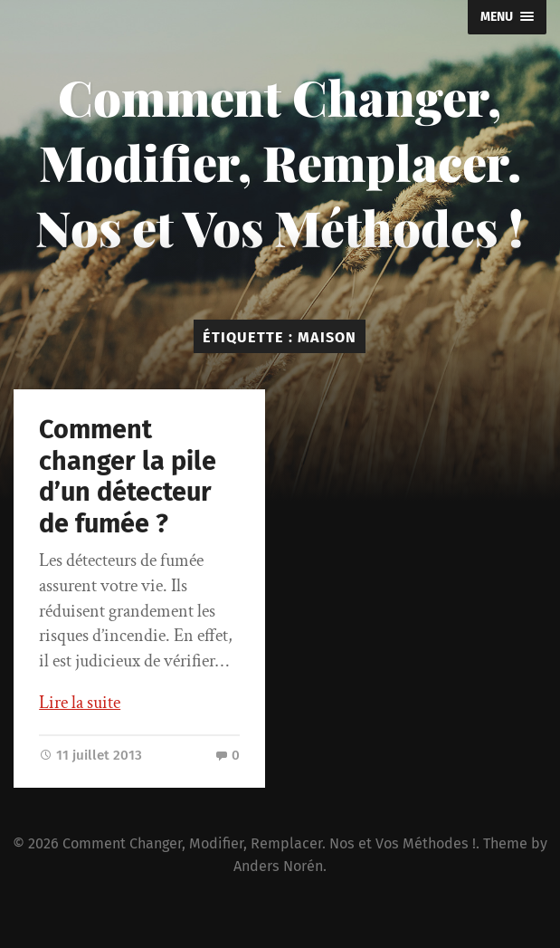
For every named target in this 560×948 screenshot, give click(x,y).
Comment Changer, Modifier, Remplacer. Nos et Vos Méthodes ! (280, 162)
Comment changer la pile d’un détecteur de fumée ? (128, 477)
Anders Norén (278, 866)
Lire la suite (80, 703)
